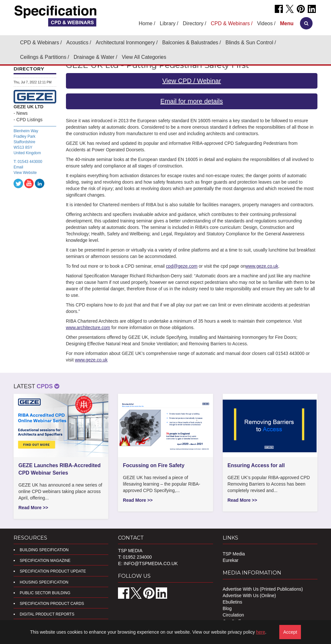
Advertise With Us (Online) (249, 596)
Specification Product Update (53, 571)
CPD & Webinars (40, 43)
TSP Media (234, 554)
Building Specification (44, 550)
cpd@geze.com (182, 266)
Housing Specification (44, 582)
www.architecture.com (88, 327)
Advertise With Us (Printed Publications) (263, 589)
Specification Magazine (45, 561)
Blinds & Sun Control (250, 43)
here (261, 632)
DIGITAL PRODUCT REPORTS (47, 614)
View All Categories (144, 57)
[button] (287, 23)
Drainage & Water (94, 57)
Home (146, 23)
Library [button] (168, 23)
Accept (290, 632)
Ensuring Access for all (256, 465)
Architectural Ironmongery (125, 43)
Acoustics (77, 43)
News (22, 113)
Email (18, 167)
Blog (227, 608)
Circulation (233, 615)
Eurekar (231, 560)
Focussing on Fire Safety (154, 465)
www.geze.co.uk (262, 266)
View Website (25, 173)
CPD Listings (30, 120)
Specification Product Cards (52, 604)
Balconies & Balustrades (190, 43)
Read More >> (33, 508)
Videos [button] (265, 23)
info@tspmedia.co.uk (150, 563)
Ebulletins (233, 602)
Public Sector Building (45, 593)
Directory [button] (193, 23)
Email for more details (192, 101)
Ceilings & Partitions (43, 57)
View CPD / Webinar (192, 81)
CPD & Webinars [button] (230, 23)
